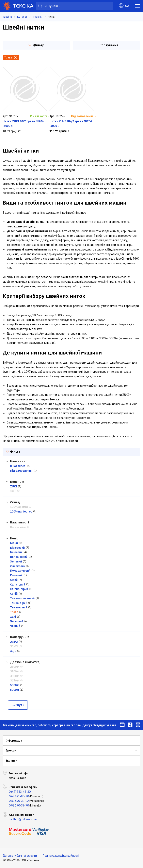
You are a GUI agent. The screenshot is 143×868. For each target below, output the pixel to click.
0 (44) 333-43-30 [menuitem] (20, 792)
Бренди (11, 750)
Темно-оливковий (22, 598)
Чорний (15, 626)
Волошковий (19, 557)
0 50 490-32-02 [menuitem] (19, 801)
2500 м (15, 667)
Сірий (14, 580)
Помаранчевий (20, 571)
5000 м (15, 685)
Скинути (18, 705)
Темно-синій (19, 607)
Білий (14, 543)
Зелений (16, 561)
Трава (14, 612)
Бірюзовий (17, 548)
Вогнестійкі (18, 527)
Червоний (17, 621)
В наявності (18, 466)
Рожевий (16, 575)
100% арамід (19, 507)
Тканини (11, 761)
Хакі (13, 617)
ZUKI (14, 486)
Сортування (107, 45)
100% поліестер (21, 511)
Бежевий (16, 552)
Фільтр (36, 45)
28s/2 (14, 642)
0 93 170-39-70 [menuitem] (19, 805)
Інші (13, 491)
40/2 (13, 651)
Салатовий (18, 585)
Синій (14, 594)
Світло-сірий (19, 589)
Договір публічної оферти (20, 856)
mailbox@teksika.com (23, 819)
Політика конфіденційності (61, 856)
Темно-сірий (19, 603)
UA (124, 6)
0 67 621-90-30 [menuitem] (19, 796)
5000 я (14, 690)
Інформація (14, 741)
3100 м (15, 671)
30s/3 (14, 646)
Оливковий (18, 566)
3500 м (15, 676)
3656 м (15, 680)
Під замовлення (21, 471)
